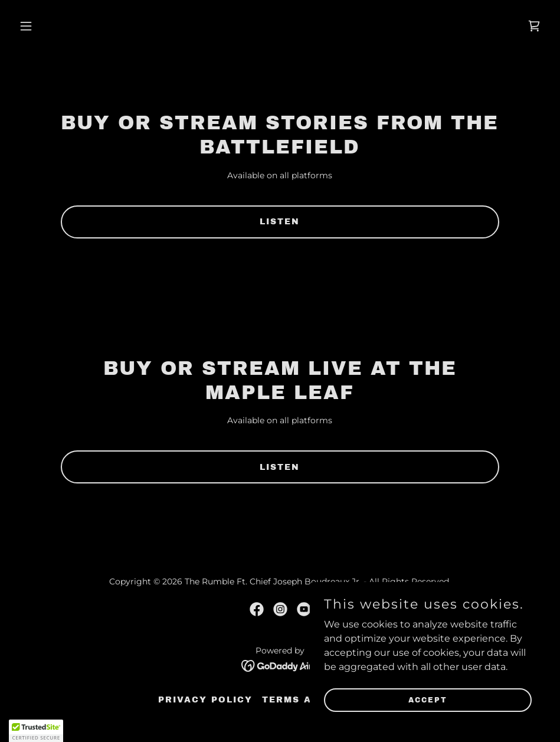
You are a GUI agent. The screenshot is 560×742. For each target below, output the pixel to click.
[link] (534, 26)
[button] (54, 26)
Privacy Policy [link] (205, 700)
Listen (280, 222)
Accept (428, 699)
